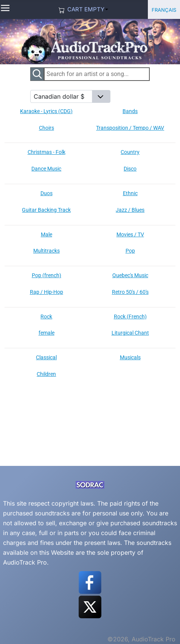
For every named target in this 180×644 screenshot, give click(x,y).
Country (130, 152)
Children (46, 374)
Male (47, 234)
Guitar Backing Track (46, 210)
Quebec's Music (130, 275)
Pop (130, 251)
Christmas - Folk (47, 152)
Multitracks (47, 251)
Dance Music (46, 169)
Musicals (130, 357)
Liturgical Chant (130, 333)
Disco (130, 169)
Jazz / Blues (130, 210)
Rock (46, 317)
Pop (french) (47, 275)
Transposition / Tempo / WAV (130, 128)
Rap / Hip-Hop (47, 292)
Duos (47, 193)
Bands (130, 111)
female (47, 333)
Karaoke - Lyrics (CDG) (46, 111)
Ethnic (130, 193)
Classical (46, 357)
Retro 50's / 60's (130, 292)
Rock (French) (130, 317)
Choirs (47, 128)
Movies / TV (130, 234)
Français (164, 9)
